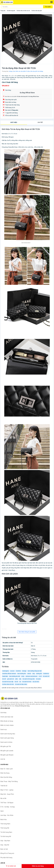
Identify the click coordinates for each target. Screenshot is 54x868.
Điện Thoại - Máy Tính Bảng (9, 781)
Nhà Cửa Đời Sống (6, 777)
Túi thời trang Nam (6, 832)
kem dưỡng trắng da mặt (35, 671)
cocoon (12, 671)
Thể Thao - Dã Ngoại (7, 803)
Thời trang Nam (5, 824)
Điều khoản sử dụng (7, 721)
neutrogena (6, 671)
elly (20, 679)
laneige (24, 671)
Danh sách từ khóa (6, 742)
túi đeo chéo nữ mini (8, 684)
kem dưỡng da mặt (15, 676)
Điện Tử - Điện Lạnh (7, 769)
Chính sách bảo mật (7, 717)
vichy (23, 676)
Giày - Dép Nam (5, 841)
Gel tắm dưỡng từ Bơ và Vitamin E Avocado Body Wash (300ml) (24, 688)
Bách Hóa (4, 820)
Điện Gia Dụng (5, 773)
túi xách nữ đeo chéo (21, 684)
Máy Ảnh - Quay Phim (7, 794)
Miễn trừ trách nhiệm (7, 725)
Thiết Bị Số (4, 786)
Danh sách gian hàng (7, 738)
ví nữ (40, 676)
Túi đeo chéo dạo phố (37, 11)
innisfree (18, 671)
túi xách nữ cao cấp (8, 682)
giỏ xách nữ (10, 679)
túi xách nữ (46, 676)
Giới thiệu (14, 122)
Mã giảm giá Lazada (7, 751)
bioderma (46, 674)
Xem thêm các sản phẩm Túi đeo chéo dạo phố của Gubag (28, 71)
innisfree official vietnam (9, 674)
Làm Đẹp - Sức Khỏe (7, 815)
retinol (29, 674)
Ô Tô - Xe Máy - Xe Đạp (8, 807)
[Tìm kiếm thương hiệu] (22, 7)
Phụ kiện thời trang (6, 858)
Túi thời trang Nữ (11, 11)
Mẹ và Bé (3, 798)
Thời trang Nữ (5, 828)
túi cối (4, 679)
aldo (17, 679)
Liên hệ (3, 759)
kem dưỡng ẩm (22, 674)
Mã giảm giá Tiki (6, 746)
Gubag (11, 71)
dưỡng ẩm (39, 674)
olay (34, 674)
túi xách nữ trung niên (29, 679)
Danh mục (4, 730)
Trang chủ (3, 11)
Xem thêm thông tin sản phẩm (27, 632)
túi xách (38, 679)
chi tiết (40, 122)
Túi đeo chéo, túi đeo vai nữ (23, 11)
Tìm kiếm (48, 7)
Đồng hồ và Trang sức (7, 853)
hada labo (5, 676)
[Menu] (52, 2)
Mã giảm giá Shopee (7, 755)
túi (20, 682)
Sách (2, 811)
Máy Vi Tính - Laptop (7, 790)
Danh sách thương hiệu (8, 734)
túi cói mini (36, 682)
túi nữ (16, 682)
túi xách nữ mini (27, 682)
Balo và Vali (4, 849)
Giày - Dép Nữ (5, 845)
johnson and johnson (32, 676)
